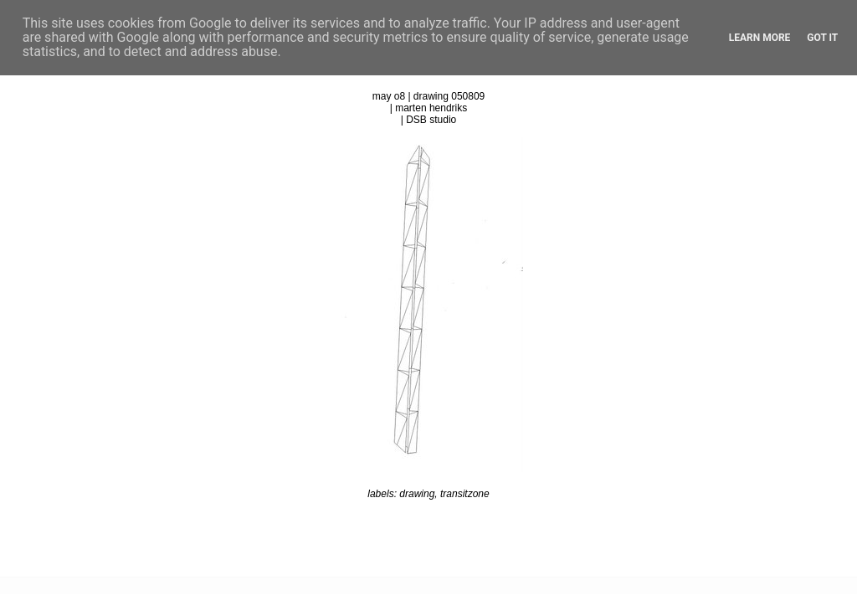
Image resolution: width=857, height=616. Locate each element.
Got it (822, 38)
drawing (417, 494)
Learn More (760, 38)
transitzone (465, 494)
